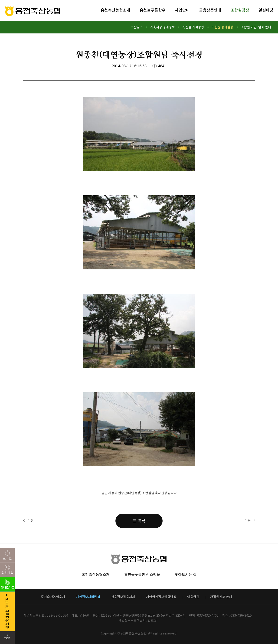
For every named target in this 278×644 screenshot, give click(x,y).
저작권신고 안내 (221, 597)
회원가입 (7, 573)
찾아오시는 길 (186, 575)
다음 (248, 520)
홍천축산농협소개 (115, 10)
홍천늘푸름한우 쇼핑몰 (142, 575)
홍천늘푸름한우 (153, 10)
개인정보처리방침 (88, 597)
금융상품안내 (210, 10)
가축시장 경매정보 (162, 27)
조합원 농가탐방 (222, 27)
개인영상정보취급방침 (161, 597)
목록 (139, 521)
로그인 (7, 558)
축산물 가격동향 (193, 27)
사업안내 (182, 10)
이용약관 (193, 597)
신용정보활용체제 (123, 597)
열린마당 (266, 10)
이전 (31, 520)
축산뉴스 (137, 27)
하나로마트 (7, 588)
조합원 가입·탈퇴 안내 (256, 27)
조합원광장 (240, 10)
